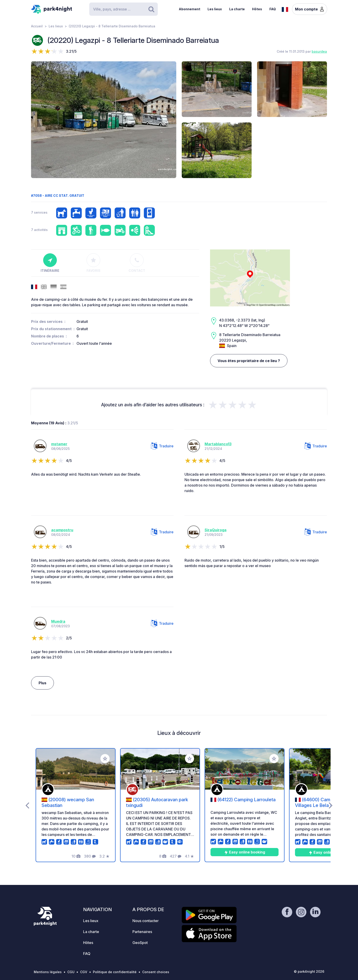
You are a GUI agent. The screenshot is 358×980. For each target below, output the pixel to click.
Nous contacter (146, 921)
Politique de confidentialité (115, 972)
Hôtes (257, 9)
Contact (137, 263)
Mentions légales (48, 972)
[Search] (124, 9)
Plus (42, 683)
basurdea (319, 51)
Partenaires (142, 932)
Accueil (37, 26)
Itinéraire (50, 263)
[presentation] (27, 805)
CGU (71, 972)
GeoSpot (140, 943)
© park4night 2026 (309, 971)
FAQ (273, 9)
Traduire (162, 446)
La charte (237, 9)
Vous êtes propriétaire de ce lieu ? (249, 361)
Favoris (93, 263)
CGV (84, 972)
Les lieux (215, 9)
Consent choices (156, 972)
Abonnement (190, 9)
